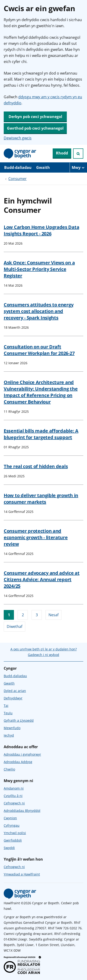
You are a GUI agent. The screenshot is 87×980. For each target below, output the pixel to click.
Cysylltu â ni (13, 796)
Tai (6, 706)
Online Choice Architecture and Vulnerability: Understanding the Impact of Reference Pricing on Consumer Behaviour (41, 392)
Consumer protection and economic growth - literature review (36, 537)
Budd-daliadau (18, 167)
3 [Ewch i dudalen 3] (37, 615)
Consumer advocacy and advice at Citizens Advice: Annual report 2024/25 (42, 579)
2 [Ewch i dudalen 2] (23, 615)
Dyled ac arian (15, 691)
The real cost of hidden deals (36, 466)
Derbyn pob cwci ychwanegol (35, 117)
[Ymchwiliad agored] (78, 154)
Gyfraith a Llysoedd (19, 720)
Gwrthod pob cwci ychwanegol (35, 128)
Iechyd (9, 735)
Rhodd (62, 153)
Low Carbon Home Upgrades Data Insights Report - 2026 (41, 230)
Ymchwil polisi (15, 833)
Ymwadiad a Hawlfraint (22, 874)
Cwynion (10, 818)
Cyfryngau (12, 825)
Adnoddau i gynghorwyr (22, 754)
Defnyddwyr (13, 698)
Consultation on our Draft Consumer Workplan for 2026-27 (39, 350)
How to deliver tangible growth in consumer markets (41, 499)
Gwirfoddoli (13, 840)
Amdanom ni (14, 788)
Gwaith (43, 167)
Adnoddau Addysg (18, 762)
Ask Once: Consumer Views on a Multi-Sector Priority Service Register (39, 269)
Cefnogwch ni (14, 803)
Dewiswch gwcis (18, 138)
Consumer (18, 179)
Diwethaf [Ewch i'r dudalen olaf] (14, 626)
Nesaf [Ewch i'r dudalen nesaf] (53, 615)
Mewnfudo (12, 728)
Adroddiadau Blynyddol (22, 811)
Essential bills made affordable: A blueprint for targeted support (41, 434)
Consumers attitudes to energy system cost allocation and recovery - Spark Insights (39, 311)
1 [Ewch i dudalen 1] (9, 615)
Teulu (8, 713)
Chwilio (9, 769)
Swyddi (9, 848)
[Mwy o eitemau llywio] (78, 167)
